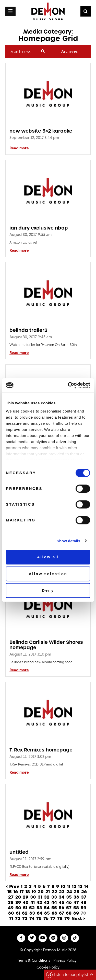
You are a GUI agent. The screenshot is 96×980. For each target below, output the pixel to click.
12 (74, 886)
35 (69, 897)
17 (22, 892)
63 (32, 913)
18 (28, 892)
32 (47, 897)
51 (25, 908)
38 (11, 903)
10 (63, 886)
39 (18, 903)
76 (46, 919)
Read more (19, 148)
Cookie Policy (48, 967)
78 (60, 919)
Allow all (48, 557)
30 (33, 897)
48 (83, 903)
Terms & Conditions (34, 960)
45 (62, 903)
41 (33, 903)
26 (84, 892)
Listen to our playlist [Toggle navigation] (67, 975)
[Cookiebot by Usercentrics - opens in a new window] (68, 385)
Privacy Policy (65, 960)
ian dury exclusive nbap (39, 228)
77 (53, 919)
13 (80, 886)
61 (18, 913)
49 (11, 908)
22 (54, 892)
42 (39, 903)
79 (67, 919)
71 (11, 919)
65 (47, 913)
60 (11, 913)
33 (54, 897)
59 (83, 908)
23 (62, 892)
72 (18, 919)
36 (76, 897)
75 (39, 919)
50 (18, 908)
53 (39, 908)
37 (84, 897)
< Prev (13, 886)
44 (54, 903)
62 (25, 913)
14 (86, 886)
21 (48, 892)
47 (76, 903)
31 (40, 897)
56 (62, 908)
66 (54, 913)
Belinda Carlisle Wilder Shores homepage (46, 645)
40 (26, 903)
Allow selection (48, 574)
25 (77, 892)
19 (34, 892)
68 (69, 913)
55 (54, 908)
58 (76, 908)
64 (40, 913)
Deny (48, 590)
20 (41, 892)
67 (62, 913)
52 (32, 908)
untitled (19, 852)
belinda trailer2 (28, 330)
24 (69, 892)
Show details (69, 541)
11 (69, 886)
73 (25, 919)
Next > (78, 919)
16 (16, 892)
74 (32, 919)
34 (62, 897)
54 (47, 908)
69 (76, 913)
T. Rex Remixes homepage (41, 750)
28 (18, 897)
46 (69, 903)
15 (10, 892)
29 (26, 897)
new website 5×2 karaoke (41, 131)
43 (47, 903)
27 (11, 897)
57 (69, 908)
